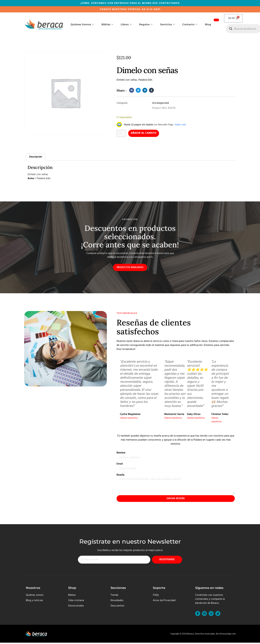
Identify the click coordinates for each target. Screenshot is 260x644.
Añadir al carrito (144, 133)
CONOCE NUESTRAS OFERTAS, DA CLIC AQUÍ (130, 9)
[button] (132, 90)
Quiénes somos (82, 24)
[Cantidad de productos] (121, 133)
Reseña (121, 476)
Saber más (180, 125)
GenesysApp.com (227, 635)
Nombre (121, 453)
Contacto (190, 24)
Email (120, 464)
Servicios (167, 24)
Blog (208, 24)
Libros (126, 24)
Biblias (107, 24)
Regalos (146, 24)
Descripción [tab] (36, 157)
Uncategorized (160, 103)
